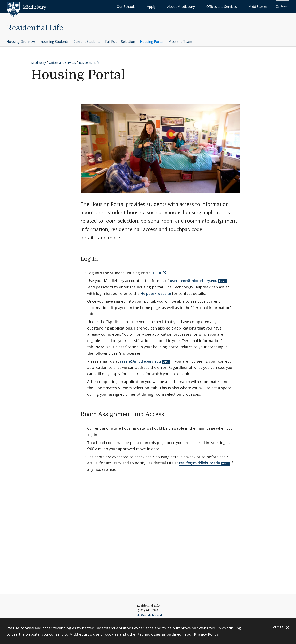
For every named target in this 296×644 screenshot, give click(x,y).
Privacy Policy (206, 634)
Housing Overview (21, 42)
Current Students (87, 42)
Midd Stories (262, 6)
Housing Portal (152, 42)
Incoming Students (54, 42)
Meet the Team (180, 42)
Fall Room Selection (120, 42)
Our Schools (168, 6)
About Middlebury (205, 6)
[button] (283, 6)
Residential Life (35, 28)
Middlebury (39, 63)
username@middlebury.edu (194, 281)
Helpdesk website (156, 293)
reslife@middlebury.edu (140, 361)
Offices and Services (236, 6)
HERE (157, 273)
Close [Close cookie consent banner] (281, 627)
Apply (185, 6)
